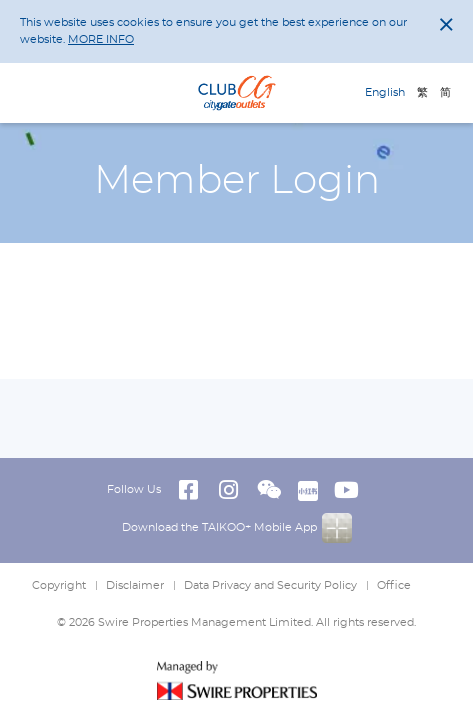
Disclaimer (135, 585)
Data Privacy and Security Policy (270, 585)
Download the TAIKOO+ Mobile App (237, 528)
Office (394, 585)
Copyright (59, 585)
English (385, 92)
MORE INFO (101, 39)
